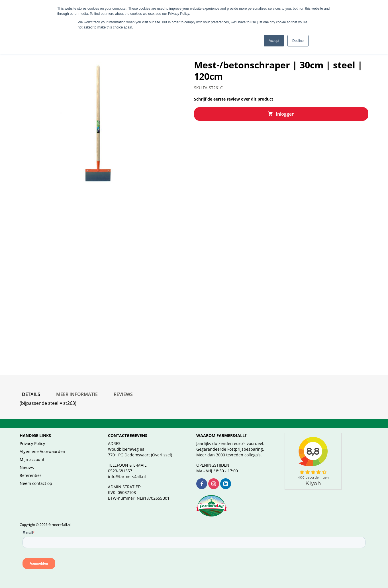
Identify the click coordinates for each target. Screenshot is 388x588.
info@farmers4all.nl (127, 476)
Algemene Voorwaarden (42, 451)
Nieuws (27, 467)
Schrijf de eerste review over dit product (234, 92)
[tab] (29, 391)
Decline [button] (298, 41)
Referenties (31, 475)
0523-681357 (120, 471)
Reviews (112, 390)
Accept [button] (274, 41)
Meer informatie (70, 390)
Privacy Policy (32, 443)
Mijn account (32, 459)
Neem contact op (36, 483)
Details (29, 390)
